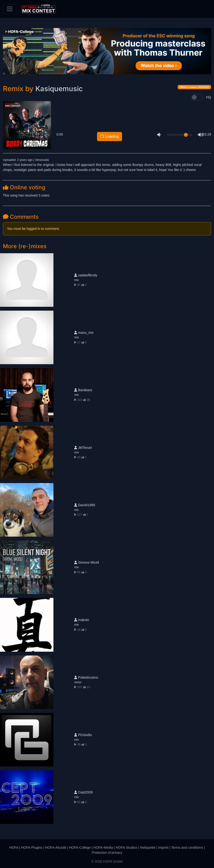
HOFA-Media (103, 847)
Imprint (163, 847)
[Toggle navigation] (10, 9)
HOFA (14, 847)
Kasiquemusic (59, 89)
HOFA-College (80, 847)
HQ (209, 97)
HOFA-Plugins (32, 847)
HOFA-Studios (126, 847)
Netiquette (148, 847)
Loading (109, 136)
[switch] (197, 97)
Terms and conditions (187, 847)
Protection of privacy (107, 853)
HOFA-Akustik (56, 847)
